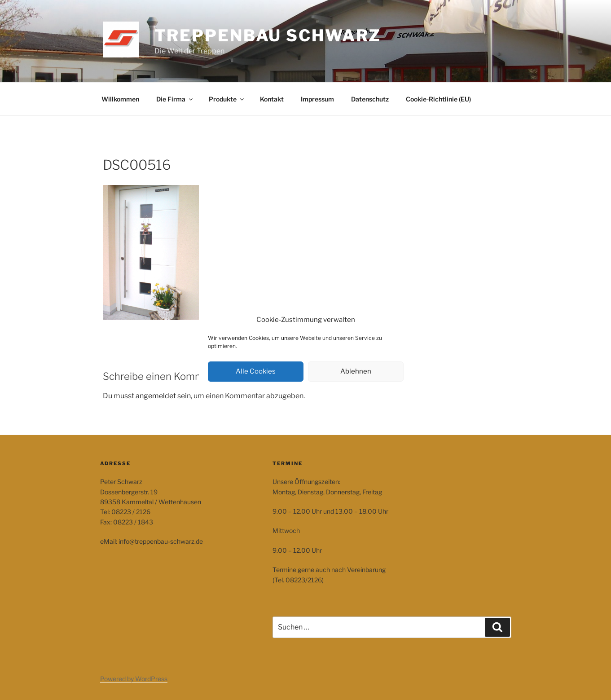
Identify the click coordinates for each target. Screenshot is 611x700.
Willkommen (120, 99)
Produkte (227, 99)
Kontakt (272, 99)
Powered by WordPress (134, 679)
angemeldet (156, 396)
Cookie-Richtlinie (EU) (438, 99)
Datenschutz (370, 99)
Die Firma (175, 99)
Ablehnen (356, 371)
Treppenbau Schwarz (268, 35)
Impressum (317, 99)
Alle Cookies (256, 371)
